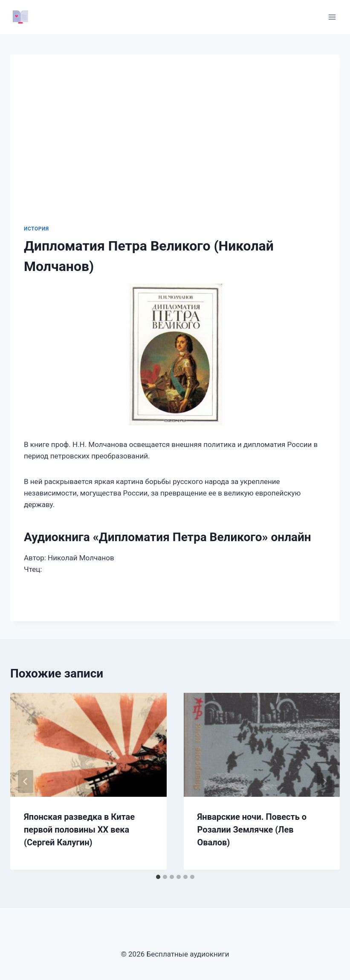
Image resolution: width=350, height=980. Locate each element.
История (36, 229)
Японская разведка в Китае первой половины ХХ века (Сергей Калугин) (79, 830)
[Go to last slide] (26, 781)
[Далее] (324, 781)
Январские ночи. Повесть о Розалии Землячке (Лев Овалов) (252, 830)
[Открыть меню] (332, 17)
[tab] (158, 877)
